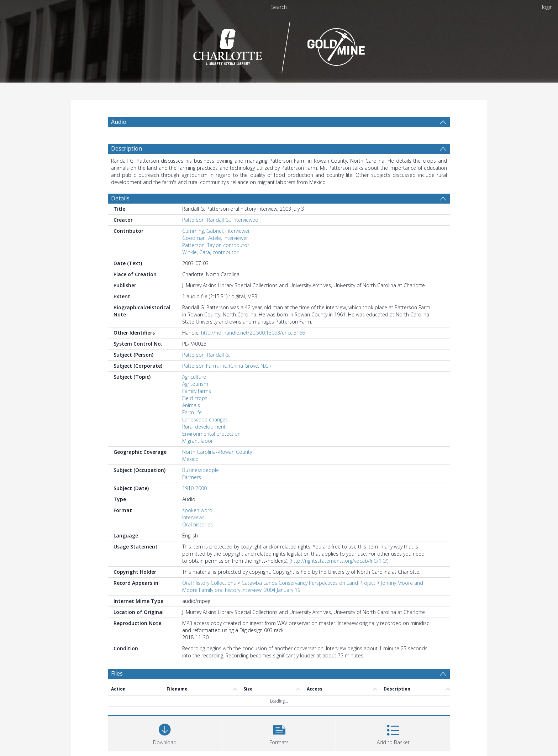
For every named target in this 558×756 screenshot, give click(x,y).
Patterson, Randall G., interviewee (220, 220)
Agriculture (194, 377)
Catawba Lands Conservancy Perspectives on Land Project (309, 583)
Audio (119, 122)
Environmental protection (211, 434)
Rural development (204, 427)
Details (120, 198)
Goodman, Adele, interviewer (215, 238)
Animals (191, 405)
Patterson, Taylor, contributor (216, 245)
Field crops (195, 398)
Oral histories (198, 524)
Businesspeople (201, 470)
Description (127, 148)
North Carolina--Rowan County (217, 452)
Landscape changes (205, 419)
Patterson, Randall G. (206, 355)
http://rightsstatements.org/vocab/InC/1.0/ (339, 561)
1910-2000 (194, 488)
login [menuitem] (547, 7)
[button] (279, 733)
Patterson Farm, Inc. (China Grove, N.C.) (226, 366)
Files (117, 673)
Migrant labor (198, 441)
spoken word (197, 510)
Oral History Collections (209, 583)
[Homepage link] (279, 45)
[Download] (165, 733)
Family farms (197, 391)
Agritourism (195, 384)
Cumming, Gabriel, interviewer (216, 231)
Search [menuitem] (279, 7)
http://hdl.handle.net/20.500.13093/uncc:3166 (253, 333)
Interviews (193, 517)
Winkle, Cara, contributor (210, 252)
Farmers (192, 477)
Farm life (192, 412)
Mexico (190, 459)
